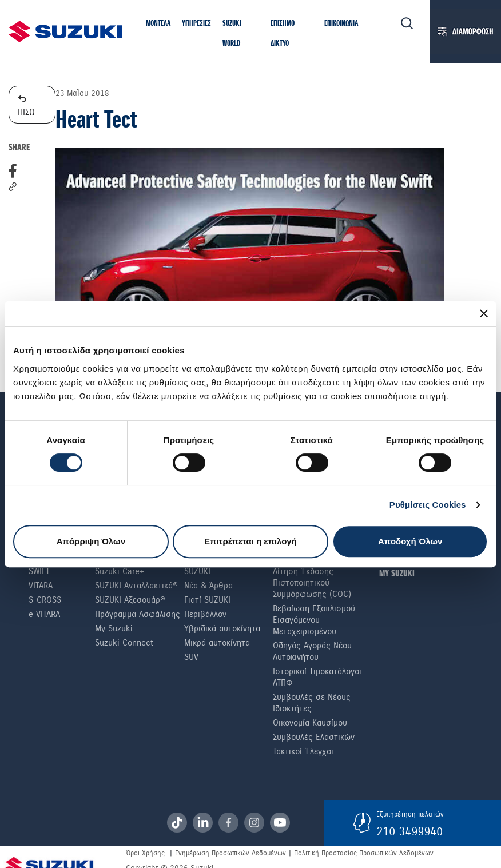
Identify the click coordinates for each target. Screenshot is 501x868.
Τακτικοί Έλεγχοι (303, 751)
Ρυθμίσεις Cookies (428, 505)
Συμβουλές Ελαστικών (314, 737)
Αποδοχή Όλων (410, 541)
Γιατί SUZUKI (207, 600)
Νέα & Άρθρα (208, 586)
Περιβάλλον (205, 614)
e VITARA (44, 614)
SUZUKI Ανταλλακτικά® (136, 586)
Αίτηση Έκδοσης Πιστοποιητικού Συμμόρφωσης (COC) (312, 583)
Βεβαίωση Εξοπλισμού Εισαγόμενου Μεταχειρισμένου (314, 620)
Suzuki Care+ (120, 571)
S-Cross (45, 600)
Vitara (41, 586)
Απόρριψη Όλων (91, 541)
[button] (158, 24)
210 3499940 (409, 831)
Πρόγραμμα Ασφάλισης (138, 614)
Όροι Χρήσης (145, 853)
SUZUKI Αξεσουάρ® (130, 600)
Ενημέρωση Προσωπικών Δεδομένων (230, 853)
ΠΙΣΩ (26, 104)
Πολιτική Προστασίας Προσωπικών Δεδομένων (364, 853)
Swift (39, 571)
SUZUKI (197, 571)
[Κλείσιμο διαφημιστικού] (484, 313)
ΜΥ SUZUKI (397, 574)
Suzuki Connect (124, 643)
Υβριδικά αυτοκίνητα (222, 628)
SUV (191, 657)
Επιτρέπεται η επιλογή (250, 541)
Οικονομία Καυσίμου (310, 723)
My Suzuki (114, 628)
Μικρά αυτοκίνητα (217, 643)
